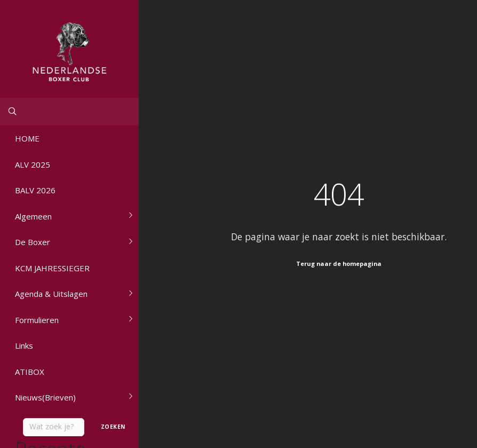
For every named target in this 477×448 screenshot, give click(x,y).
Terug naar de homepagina (339, 264)
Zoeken (112, 427)
